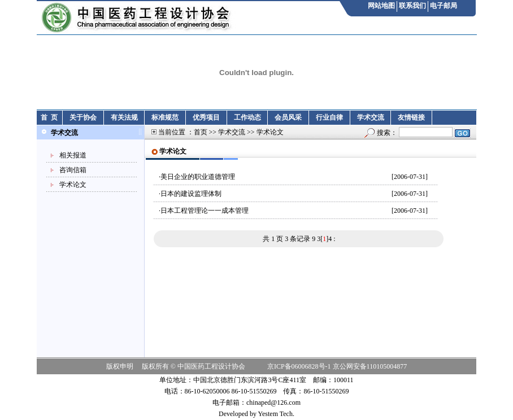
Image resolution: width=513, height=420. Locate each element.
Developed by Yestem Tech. (256, 414)
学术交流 (371, 117)
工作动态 (247, 117)
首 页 (49, 117)
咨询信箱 (73, 170)
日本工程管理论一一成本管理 (205, 211)
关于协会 (83, 117)
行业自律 (329, 117)
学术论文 (73, 185)
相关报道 (73, 155)
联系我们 (412, 6)
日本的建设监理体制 (191, 194)
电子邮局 (444, 6)
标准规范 (165, 117)
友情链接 (411, 117)
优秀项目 (206, 117)
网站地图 (381, 6)
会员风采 (288, 117)
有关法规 (124, 117)
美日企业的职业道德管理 (198, 177)
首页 (201, 132)
